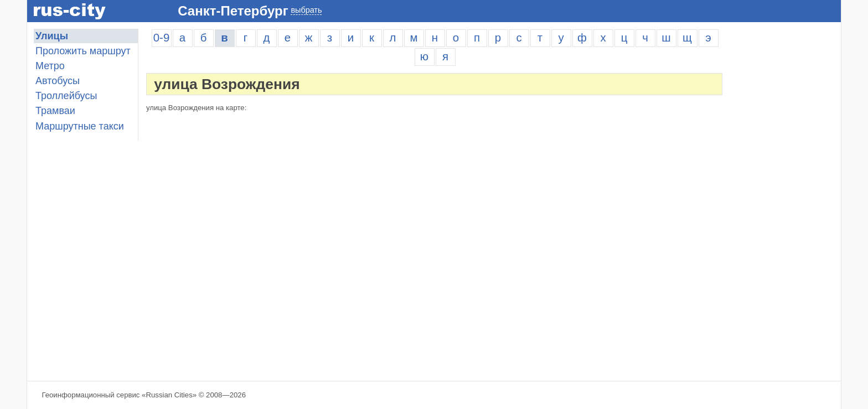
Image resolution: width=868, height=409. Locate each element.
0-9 (161, 38)
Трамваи (55, 111)
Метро (50, 66)
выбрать (306, 10)
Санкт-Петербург (233, 11)
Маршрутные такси (80, 126)
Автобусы (58, 81)
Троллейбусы (66, 96)
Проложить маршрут (83, 51)
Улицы (52, 36)
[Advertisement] (786, 195)
